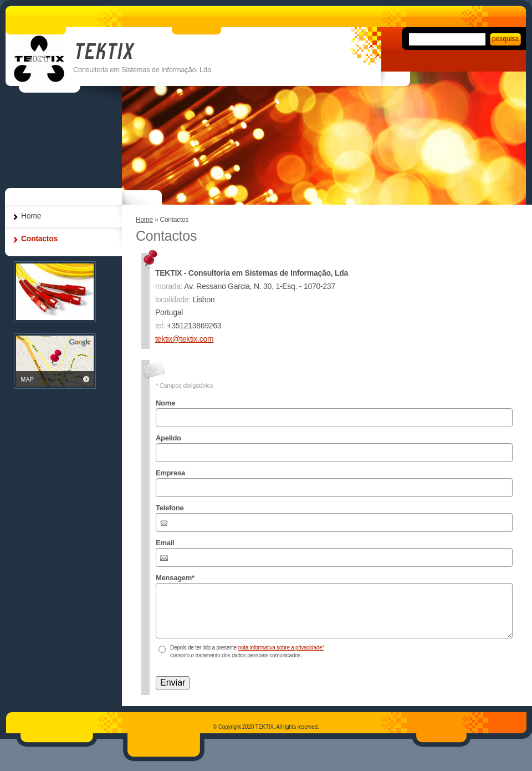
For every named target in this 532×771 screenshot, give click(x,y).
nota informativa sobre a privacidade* (281, 648)
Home (144, 220)
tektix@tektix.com (184, 339)
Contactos (39, 239)
